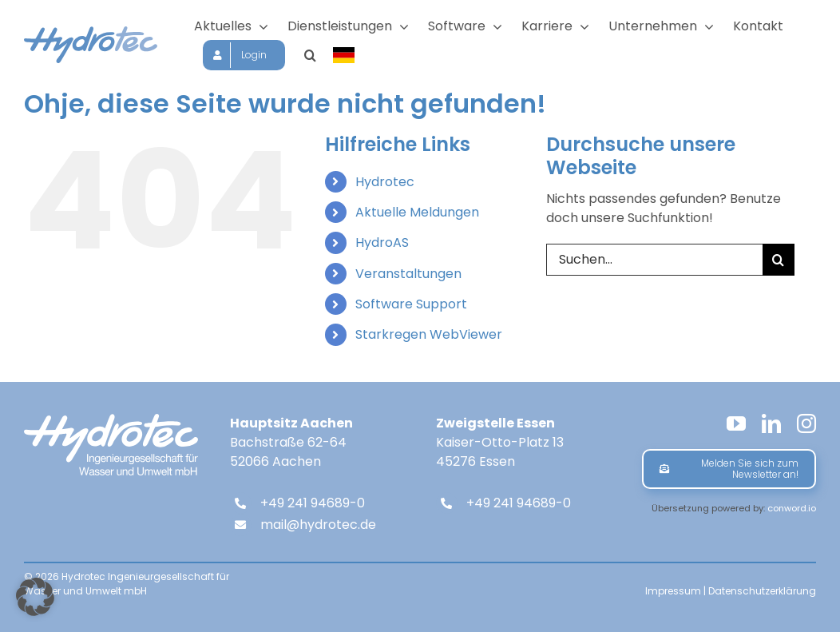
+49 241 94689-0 (313, 503)
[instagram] (806, 423)
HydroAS (382, 242)
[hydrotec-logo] (91, 32)
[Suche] (779, 260)
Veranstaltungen (408, 274)
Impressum (673, 591)
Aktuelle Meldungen (417, 212)
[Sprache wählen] (345, 55)
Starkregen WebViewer (429, 334)
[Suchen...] (654, 260)
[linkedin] (771, 423)
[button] (310, 55)
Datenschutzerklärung (762, 591)
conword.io (792, 508)
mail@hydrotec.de (318, 525)
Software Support (411, 304)
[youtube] (736, 423)
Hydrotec (385, 182)
